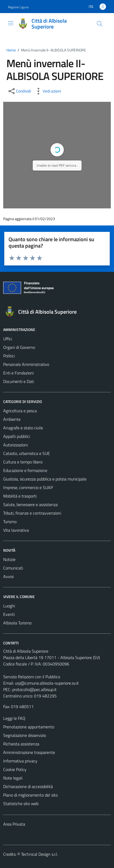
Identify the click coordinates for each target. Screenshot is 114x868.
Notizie (9, 559)
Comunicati (13, 568)
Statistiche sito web (21, 804)
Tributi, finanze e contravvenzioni (32, 513)
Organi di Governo (19, 347)
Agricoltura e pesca (20, 411)
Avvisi (8, 576)
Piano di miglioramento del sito (30, 795)
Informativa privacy (20, 761)
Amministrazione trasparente (29, 752)
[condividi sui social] (19, 91)
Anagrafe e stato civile (23, 428)
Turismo (10, 522)
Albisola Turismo (17, 623)
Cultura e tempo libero (23, 462)
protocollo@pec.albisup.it (34, 689)
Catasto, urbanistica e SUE (27, 453)
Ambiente (12, 419)
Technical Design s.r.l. (40, 854)
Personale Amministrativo (26, 364)
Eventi (9, 614)
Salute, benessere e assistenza (30, 504)
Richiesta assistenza (21, 744)
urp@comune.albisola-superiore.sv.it (47, 683)
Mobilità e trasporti (20, 496)
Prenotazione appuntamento (29, 727)
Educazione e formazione (25, 470)
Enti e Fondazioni (18, 373)
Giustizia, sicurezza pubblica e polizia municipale (45, 479)
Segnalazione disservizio (25, 735)
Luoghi (9, 606)
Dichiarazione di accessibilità (28, 786)
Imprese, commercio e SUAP (28, 487)
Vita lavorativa (16, 530)
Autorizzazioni (15, 445)
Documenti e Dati (19, 381)
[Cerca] (100, 24)
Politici (9, 356)
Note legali (13, 778)
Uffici (8, 339)
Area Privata (14, 824)
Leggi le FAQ (14, 718)
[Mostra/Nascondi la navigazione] (11, 23)
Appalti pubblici (17, 436)
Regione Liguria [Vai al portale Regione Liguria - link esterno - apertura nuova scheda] (18, 7)
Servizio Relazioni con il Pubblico (32, 677)
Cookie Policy (15, 769)
